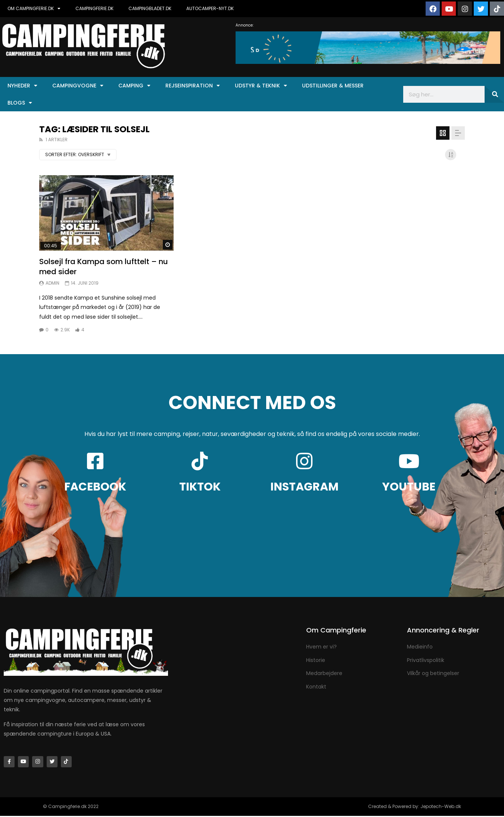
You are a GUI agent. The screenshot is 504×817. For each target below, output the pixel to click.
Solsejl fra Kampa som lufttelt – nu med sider (104, 267)
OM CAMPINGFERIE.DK (34, 9)
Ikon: (106, 213)
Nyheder (22, 86)
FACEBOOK (95, 487)
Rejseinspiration (193, 86)
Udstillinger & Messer (333, 86)
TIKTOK (200, 487)
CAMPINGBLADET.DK (150, 8)
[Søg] (494, 94)
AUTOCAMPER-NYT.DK (210, 8)
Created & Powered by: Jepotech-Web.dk (415, 807)
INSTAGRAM (304, 487)
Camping (134, 86)
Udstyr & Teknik (261, 86)
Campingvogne (78, 86)
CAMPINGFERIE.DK (94, 8)
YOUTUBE (409, 487)
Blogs (20, 103)
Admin (52, 283)
